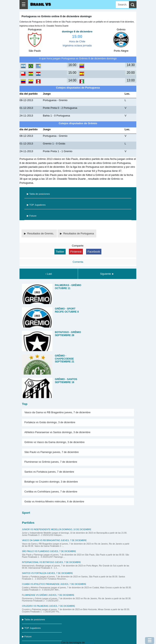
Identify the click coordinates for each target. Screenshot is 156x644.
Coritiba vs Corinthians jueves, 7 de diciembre (51, 492)
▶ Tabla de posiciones (38, 194)
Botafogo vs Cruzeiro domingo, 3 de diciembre (51, 482)
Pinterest (76, 252)
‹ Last (49, 274)
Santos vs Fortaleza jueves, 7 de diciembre (49, 472)
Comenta (78, 262)
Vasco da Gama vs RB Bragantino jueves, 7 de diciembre (57, 412)
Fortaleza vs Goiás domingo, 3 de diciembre (50, 422)
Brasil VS (41, 4)
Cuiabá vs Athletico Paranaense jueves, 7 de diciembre (54, 584)
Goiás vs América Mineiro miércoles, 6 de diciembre (54, 501)
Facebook (94, 252)
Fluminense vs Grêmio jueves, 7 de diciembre (51, 462)
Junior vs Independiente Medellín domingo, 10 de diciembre (57, 529)
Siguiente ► (107, 274)
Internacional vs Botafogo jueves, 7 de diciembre (51, 562)
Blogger (90, 642)
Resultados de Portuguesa (79, 233)
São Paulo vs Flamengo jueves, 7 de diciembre (51, 452)
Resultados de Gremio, (41, 233)
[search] (133, 5)
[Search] (122, 5)
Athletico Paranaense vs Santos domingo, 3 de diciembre (57, 432)
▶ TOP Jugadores (36, 205)
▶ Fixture (32, 216)
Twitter (60, 252)
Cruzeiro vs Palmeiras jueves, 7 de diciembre (48, 606)
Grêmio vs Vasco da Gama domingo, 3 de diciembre (54, 442)
